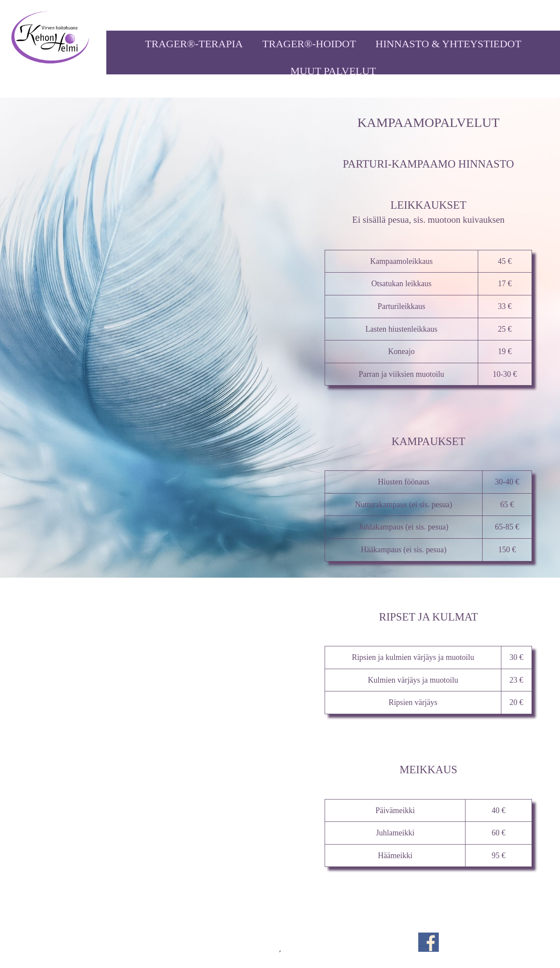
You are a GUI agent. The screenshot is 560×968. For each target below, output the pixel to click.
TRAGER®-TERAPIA (194, 44)
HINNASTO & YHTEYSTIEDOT (448, 44)
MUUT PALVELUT (333, 71)
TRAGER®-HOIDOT (309, 44)
